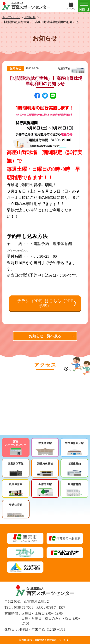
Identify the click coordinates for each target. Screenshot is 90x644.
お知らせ (30, 17)
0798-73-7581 (23, 608)
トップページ (11, 17)
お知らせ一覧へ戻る (45, 336)
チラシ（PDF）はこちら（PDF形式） (45, 303)
